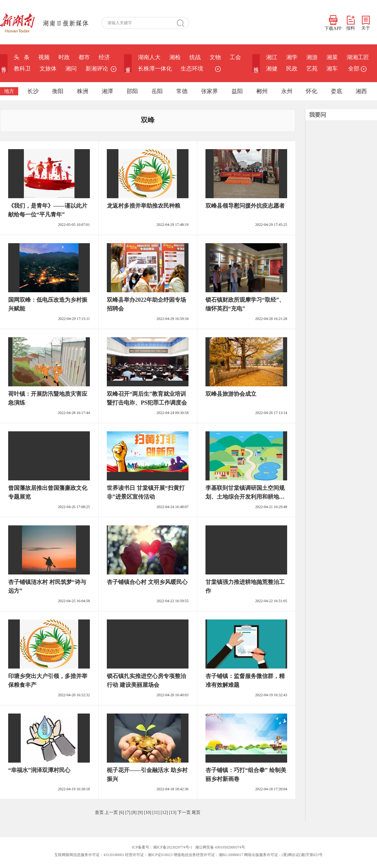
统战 (195, 57)
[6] (122, 812)
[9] (140, 812)
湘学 (292, 57)
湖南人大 (149, 57)
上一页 (111, 812)
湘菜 (332, 57)
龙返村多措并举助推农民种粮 (144, 206)
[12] (164, 812)
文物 (215, 57)
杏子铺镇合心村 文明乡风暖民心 (147, 582)
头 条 (22, 57)
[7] (128, 812)
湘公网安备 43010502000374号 (220, 847)
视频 (44, 57)
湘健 (272, 69)
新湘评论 (97, 69)
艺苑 (312, 69)
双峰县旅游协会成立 (231, 394)
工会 (235, 57)
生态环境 (192, 69)
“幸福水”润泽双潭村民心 (39, 770)
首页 (99, 812)
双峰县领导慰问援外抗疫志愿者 (245, 206)
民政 (292, 69)
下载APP (333, 23)
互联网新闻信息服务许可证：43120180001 (89, 855)
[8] (134, 812)
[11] (156, 812)
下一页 (184, 812)
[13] (173, 812)
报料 (351, 23)
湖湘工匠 (358, 57)
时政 (64, 57)
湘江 (272, 57)
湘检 (175, 57)
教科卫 (22, 69)
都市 (84, 57)
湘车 (332, 69)
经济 (104, 57)
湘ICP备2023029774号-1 (173, 847)
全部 (357, 69)
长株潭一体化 (155, 69)
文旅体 (48, 69)
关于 (366, 23)
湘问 (71, 69)
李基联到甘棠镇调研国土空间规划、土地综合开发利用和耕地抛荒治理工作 (245, 497)
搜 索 (183, 23)
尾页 (196, 812)
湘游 (312, 57)
